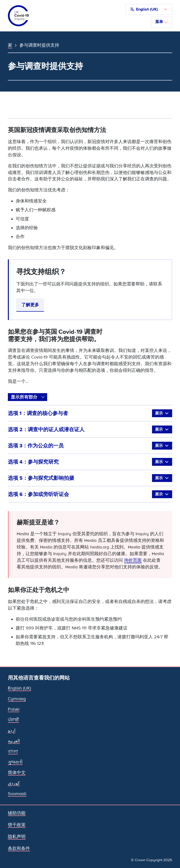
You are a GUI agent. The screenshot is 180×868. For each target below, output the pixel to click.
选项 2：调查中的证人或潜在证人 (90, 429)
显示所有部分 (24, 397)
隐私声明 (17, 837)
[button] (149, 9)
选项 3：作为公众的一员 (90, 446)
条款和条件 (19, 848)
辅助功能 (17, 813)
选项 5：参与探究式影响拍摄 (90, 478)
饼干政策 (17, 825)
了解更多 (30, 305)
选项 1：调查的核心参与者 (90, 413)
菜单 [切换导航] (162, 22)
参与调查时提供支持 (39, 45)
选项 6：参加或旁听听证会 (90, 494)
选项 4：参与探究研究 (90, 462)
